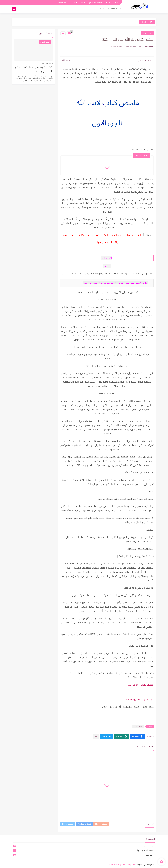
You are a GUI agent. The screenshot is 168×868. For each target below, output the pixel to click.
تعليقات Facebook (84, 824)
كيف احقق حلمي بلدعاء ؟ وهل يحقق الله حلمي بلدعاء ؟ (33, 69)
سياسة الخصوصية (111, 2)
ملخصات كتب (147, 33)
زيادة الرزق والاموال (83, 850)
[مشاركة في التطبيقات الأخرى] (96, 736)
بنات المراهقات (83, 846)
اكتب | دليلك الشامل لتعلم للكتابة (122, 865)
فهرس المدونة (63, 2)
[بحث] (14, 9)
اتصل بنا (74, 2)
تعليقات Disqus (68, 824)
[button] (137, 736)
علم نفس (83, 855)
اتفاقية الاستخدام (95, 2)
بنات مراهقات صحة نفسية (110, 9)
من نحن (83, 2)
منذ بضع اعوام (46, 63)
